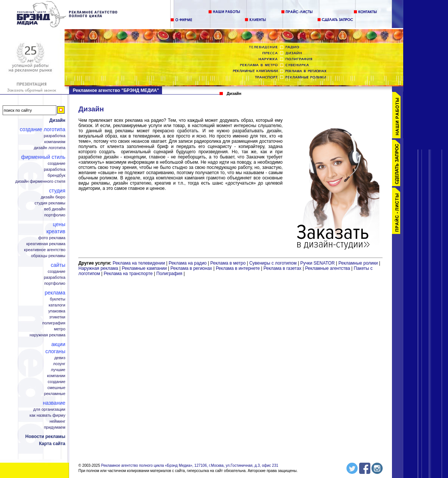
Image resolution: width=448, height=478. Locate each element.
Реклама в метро (228, 263)
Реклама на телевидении (139, 263)
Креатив (56, 231)
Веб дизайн (55, 209)
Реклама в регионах (191, 268)
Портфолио (55, 215)
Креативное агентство (45, 250)
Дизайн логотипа (49, 148)
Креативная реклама (46, 244)
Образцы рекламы (48, 256)
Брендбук (57, 175)
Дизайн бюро (53, 197)
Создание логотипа (43, 129)
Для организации (49, 409)
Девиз (60, 358)
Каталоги (57, 305)
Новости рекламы (45, 437)
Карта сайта (52, 444)
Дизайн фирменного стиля (40, 181)
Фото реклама (52, 238)
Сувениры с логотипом (273, 263)
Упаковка (57, 311)
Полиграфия (54, 323)
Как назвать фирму (47, 415)
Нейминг (57, 421)
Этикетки (57, 317)
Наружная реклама (47, 335)
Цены (59, 224)
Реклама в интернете (238, 268)
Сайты (58, 265)
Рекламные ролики (358, 263)
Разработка (55, 136)
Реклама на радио (188, 263)
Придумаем (55, 427)
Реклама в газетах (283, 268)
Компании (56, 376)
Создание (57, 164)
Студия (57, 191)
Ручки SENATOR (317, 263)
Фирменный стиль (43, 157)
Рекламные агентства (328, 268)
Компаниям (55, 142)
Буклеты (57, 299)
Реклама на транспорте (128, 274)
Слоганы (56, 351)
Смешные (56, 388)
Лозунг (59, 364)
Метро (60, 329)
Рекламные (55, 394)
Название (54, 403)
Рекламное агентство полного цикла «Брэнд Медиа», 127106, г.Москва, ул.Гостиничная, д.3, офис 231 (190, 465)
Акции (58, 344)
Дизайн (57, 120)
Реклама (55, 293)
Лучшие (58, 370)
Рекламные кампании (144, 268)
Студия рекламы (50, 203)
